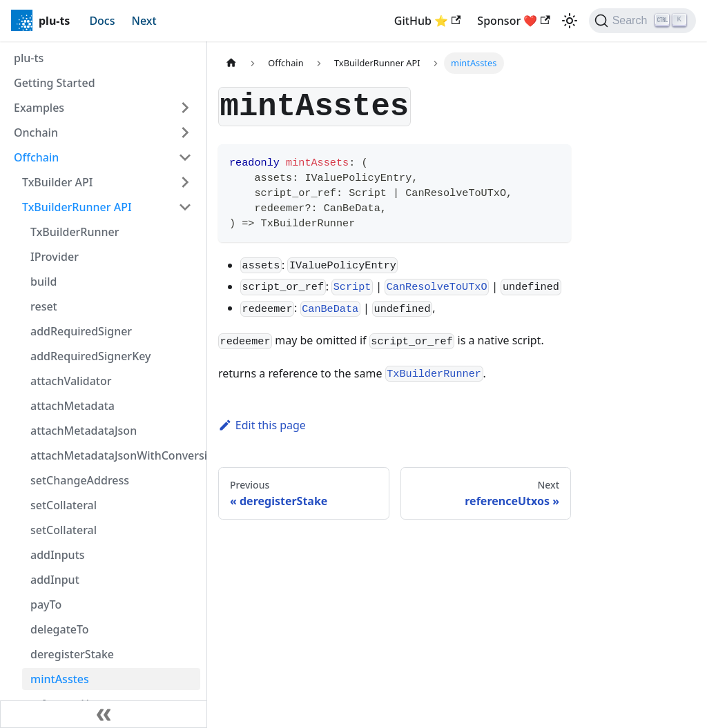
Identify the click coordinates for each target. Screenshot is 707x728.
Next (144, 21)
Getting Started (55, 83)
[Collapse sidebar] (104, 714)
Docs (102, 21)
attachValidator (71, 381)
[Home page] (231, 63)
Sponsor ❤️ (513, 21)
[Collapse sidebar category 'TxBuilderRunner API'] (185, 207)
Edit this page (262, 425)
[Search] (642, 21)
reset (44, 306)
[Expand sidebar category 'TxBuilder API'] (185, 182)
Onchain (36, 132)
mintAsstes (60, 679)
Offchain (36, 157)
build (44, 282)
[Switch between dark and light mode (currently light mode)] (570, 21)
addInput (55, 580)
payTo (46, 604)
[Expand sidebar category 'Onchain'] (185, 132)
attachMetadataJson (84, 431)
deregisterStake (72, 654)
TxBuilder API (57, 182)
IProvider (55, 257)
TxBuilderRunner (75, 232)
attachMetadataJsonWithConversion (115, 455)
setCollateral (64, 505)
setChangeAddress (80, 480)
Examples (39, 108)
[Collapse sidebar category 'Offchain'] (185, 157)
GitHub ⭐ (427, 21)
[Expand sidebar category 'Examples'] (185, 108)
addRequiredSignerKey (91, 356)
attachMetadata (72, 406)
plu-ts (29, 58)
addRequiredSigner (81, 331)
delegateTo (60, 629)
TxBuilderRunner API (77, 207)
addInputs (58, 555)
